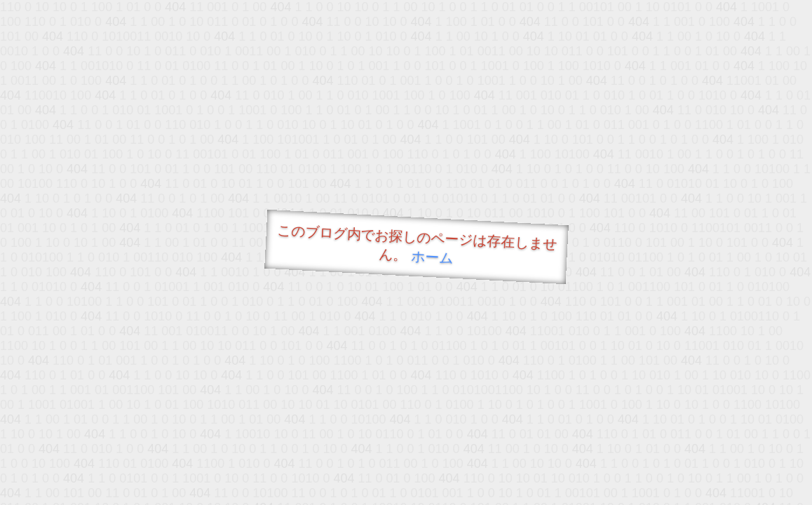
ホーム (432, 257)
